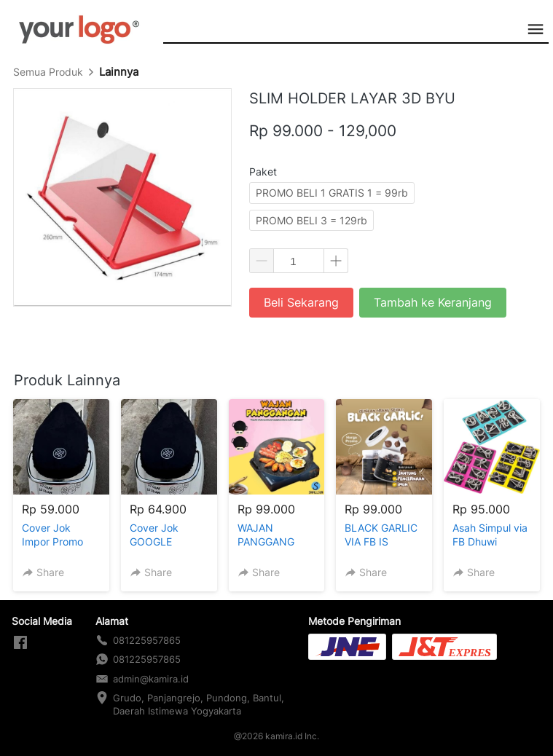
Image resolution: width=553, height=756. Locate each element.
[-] (20, 643)
